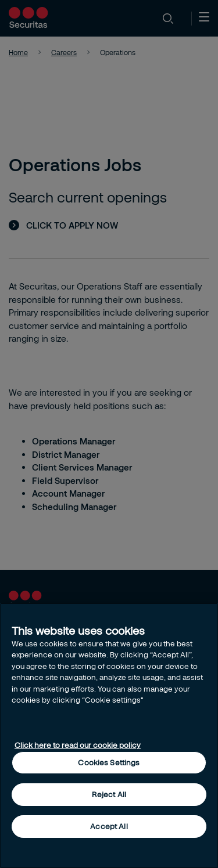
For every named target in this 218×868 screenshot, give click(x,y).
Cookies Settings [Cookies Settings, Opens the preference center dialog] (109, 762)
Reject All (109, 794)
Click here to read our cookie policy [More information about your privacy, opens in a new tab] (78, 745)
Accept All (109, 826)
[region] (109, 735)
